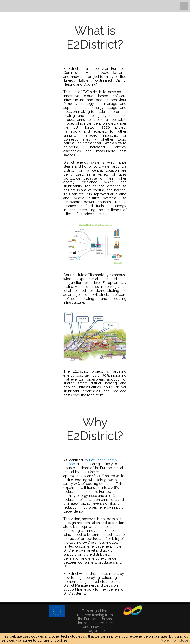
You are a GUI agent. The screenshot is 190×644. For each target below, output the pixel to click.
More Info (168, 640)
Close (183, 640)
